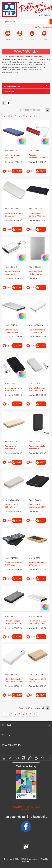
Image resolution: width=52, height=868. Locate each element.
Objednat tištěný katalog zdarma (26, 808)
